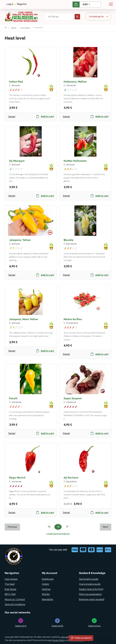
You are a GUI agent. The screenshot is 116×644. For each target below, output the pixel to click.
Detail (12, 117)
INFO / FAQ (10, 594)
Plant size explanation (90, 594)
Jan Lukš (65, 637)
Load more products (58, 534)
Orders (45, 584)
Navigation (111, 4)
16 (58, 527)
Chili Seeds (25, 28)
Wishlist (46, 594)
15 (49, 527)
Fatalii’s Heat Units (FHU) (91, 589)
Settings (46, 589)
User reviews (11, 579)
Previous (12, 527)
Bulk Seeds (10, 589)
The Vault (10, 584)
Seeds (14, 28)
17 (67, 527)
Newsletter (48, 600)
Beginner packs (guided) (92, 600)
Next (106, 527)
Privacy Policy (58, 641)
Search (77, 17)
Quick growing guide (90, 584)
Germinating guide (89, 579)
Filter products (81, 638)
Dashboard (48, 579)
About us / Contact (15, 600)
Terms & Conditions (15, 605)
